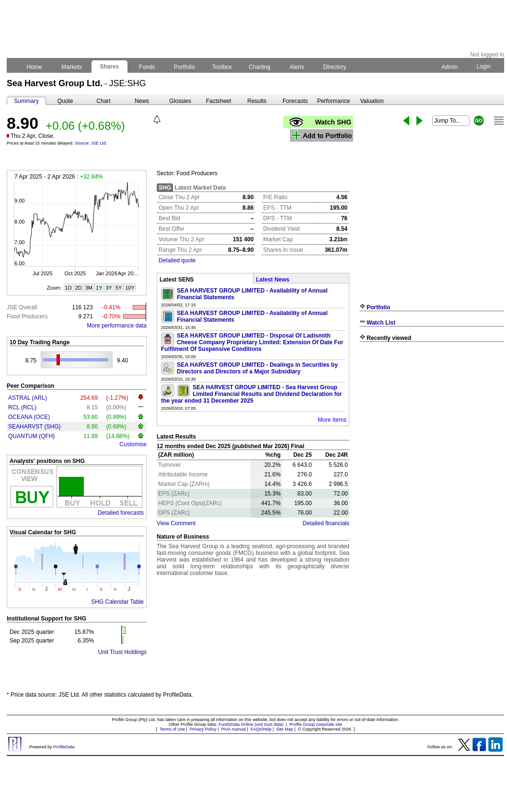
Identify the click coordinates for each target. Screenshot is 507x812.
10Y (130, 288)
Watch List (381, 323)
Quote (65, 101)
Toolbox (222, 67)
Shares (109, 67)
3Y (109, 288)
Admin (449, 67)
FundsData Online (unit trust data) (251, 724)
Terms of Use (172, 729)
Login (484, 67)
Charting (260, 67)
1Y (99, 288)
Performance (334, 101)
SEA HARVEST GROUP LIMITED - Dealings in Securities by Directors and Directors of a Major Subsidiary (257, 368)
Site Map (285, 729)
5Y (119, 288)
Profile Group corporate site (316, 724)
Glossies (180, 101)
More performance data (117, 326)
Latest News (273, 280)
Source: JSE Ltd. (91, 143)
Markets (72, 67)
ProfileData (64, 747)
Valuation (372, 101)
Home (34, 67)
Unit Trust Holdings (122, 652)
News (142, 101)
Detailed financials (326, 523)
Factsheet (219, 101)
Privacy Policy (203, 729)
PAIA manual (234, 729)
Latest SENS (177, 280)
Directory (335, 67)
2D (79, 288)
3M (89, 288)
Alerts (297, 67)
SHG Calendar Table (117, 602)
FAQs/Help (261, 729)
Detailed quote (177, 260)
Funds (147, 67)
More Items (332, 420)
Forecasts (295, 101)
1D (69, 288)
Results (257, 101)
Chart (103, 101)
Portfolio (185, 67)
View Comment (176, 523)
